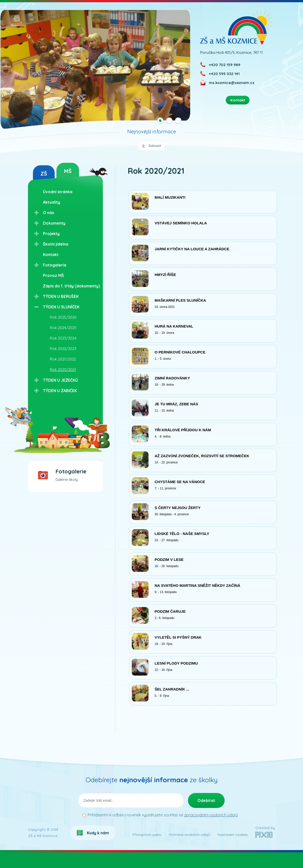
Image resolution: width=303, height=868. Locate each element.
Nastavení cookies (233, 850)
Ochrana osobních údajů (189, 850)
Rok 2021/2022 (63, 359)
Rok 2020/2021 (63, 370)
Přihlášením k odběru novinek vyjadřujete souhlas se (163, 831)
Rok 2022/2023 (63, 349)
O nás (48, 213)
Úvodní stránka (58, 192)
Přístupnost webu (147, 850)
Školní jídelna (56, 244)
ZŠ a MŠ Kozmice (237, 27)
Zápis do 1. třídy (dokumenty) (71, 286)
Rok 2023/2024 (63, 338)
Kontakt (51, 255)
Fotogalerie (55, 265)
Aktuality (52, 202)
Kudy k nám (98, 848)
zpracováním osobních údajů (211, 831)
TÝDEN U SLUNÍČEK (61, 307)
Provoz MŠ (53, 275)
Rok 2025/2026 (63, 317)
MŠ (68, 171)
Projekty (51, 234)
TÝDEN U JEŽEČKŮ (60, 380)
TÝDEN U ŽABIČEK (60, 391)
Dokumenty (54, 223)
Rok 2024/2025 (63, 328)
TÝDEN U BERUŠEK (61, 296)
